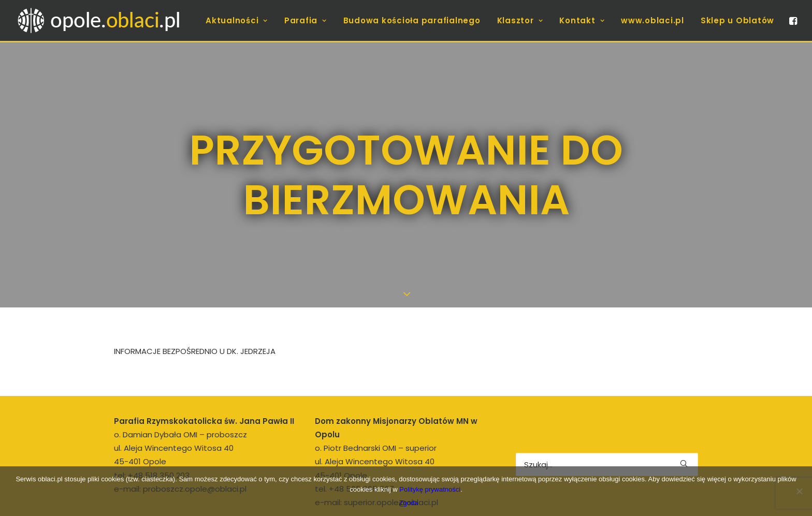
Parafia (306, 20)
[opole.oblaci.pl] (105, 20)
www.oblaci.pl (653, 20)
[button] (792, 20)
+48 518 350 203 (159, 452)
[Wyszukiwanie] (607, 441)
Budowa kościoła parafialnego (412, 20)
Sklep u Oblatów (737, 20)
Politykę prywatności (430, 489)
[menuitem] (237, 20)
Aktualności (237, 20)
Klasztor (520, 20)
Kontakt (582, 20)
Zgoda (409, 503)
